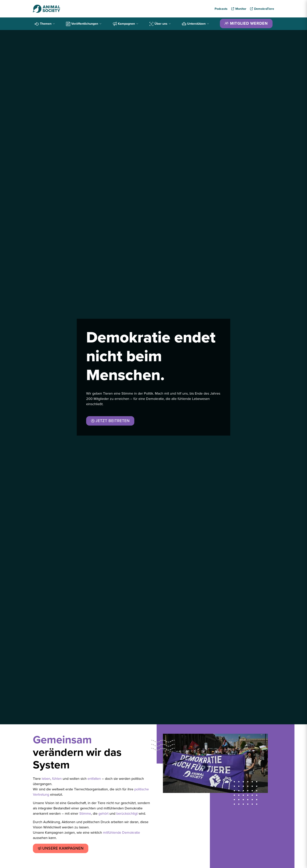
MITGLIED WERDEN (246, 24)
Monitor (241, 9)
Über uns (160, 24)
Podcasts (221, 9)
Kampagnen (126, 24)
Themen (45, 24)
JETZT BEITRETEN (110, 421)
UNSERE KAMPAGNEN (61, 848)
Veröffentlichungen (84, 24)
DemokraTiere (264, 9)
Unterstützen (196, 24)
